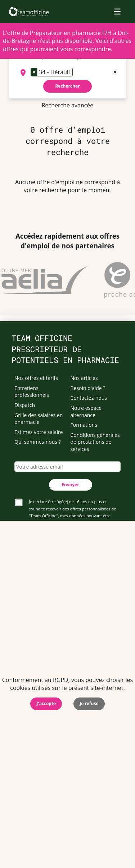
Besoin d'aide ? (88, 388)
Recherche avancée (68, 105)
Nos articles (84, 378)
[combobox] (67, 73)
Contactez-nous (89, 398)
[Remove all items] (115, 71)
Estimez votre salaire (39, 432)
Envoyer (70, 485)
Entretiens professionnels (32, 392)
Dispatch (25, 405)
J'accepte (46, 703)
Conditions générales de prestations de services (95, 442)
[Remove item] (34, 72)
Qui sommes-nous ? (38, 442)
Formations (84, 425)
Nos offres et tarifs (36, 378)
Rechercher (67, 86)
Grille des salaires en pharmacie (39, 419)
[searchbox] (77, 73)
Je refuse (89, 703)
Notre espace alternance (86, 411)
